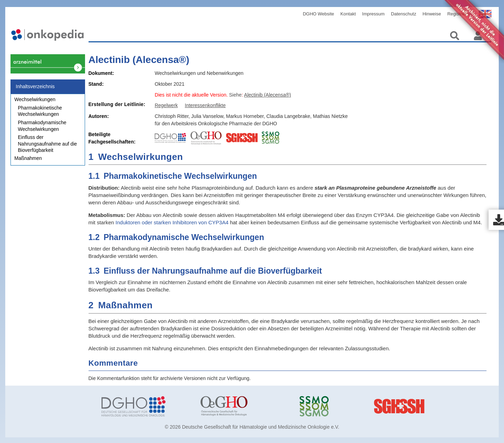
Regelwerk (166, 105)
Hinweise (432, 14)
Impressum (373, 14)
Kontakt (348, 14)
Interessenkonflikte (205, 105)
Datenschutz (404, 14)
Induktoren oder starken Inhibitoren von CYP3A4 (172, 222)
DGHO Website (318, 14)
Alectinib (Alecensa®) (139, 60)
